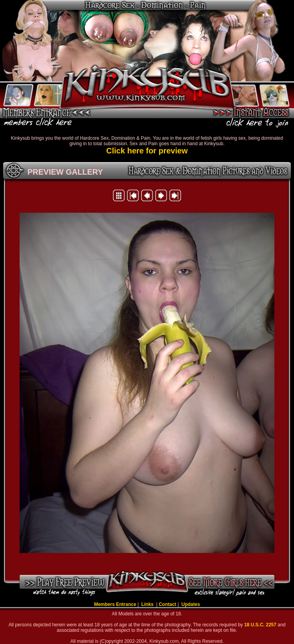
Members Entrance (115, 604)
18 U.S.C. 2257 (261, 625)
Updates (191, 604)
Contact (168, 604)
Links (148, 604)
